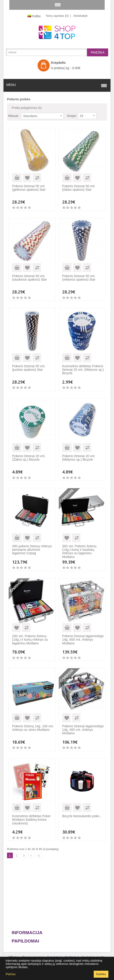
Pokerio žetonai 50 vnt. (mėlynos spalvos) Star (79, 278)
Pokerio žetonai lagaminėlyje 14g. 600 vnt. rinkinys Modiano (83, 640)
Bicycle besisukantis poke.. (82, 816)
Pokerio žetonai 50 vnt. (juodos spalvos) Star (29, 368)
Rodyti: (72, 116)
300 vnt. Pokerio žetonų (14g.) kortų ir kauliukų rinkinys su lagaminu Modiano (79, 551)
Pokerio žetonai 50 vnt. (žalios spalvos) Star (79, 188)
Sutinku (101, 974)
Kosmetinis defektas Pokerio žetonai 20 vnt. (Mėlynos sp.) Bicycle (83, 370)
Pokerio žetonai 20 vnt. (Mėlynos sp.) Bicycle (79, 458)
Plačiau (11, 974)
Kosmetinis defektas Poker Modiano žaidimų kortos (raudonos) (31, 820)
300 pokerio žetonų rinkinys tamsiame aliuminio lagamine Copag (32, 550)
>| (38, 856)
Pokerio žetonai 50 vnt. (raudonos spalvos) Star (29, 278)
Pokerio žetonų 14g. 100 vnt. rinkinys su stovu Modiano (33, 728)
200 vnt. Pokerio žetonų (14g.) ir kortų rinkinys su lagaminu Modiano (30, 640)
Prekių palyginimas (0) (27, 108)
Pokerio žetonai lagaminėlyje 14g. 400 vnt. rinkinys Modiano (83, 730)
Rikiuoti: (14, 116)
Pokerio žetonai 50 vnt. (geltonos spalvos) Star (29, 188)
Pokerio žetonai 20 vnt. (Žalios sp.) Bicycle (29, 458)
